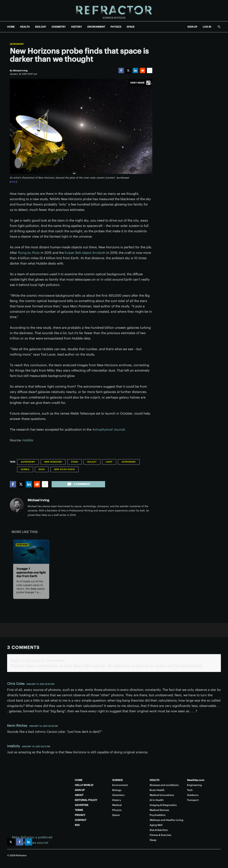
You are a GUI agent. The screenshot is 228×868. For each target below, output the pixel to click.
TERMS (79, 810)
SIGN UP (192, 27)
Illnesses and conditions (164, 785)
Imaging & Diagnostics (163, 805)
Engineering (194, 785)
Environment (120, 785)
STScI (13, 182)
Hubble (28, 440)
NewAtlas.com (196, 780)
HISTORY (77, 27)
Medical (117, 805)
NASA (42, 469)
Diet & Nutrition (159, 830)
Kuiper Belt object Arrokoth (85, 253)
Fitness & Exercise (160, 835)
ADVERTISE (82, 805)
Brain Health (157, 790)
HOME (11, 27)
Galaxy (92, 462)
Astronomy (17, 44)
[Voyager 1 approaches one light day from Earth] (31, 552)
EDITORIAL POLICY (86, 800)
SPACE (131, 27)
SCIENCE (117, 780)
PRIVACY (80, 815)
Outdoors (193, 795)
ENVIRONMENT (96, 27)
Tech (190, 790)
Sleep (153, 840)
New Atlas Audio (64, 469)
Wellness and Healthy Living (166, 820)
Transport (193, 800)
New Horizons (53, 462)
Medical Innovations (162, 795)
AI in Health (157, 800)
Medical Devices (159, 810)
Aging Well (156, 825)
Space (116, 815)
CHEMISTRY (59, 27)
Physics (117, 810)
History (117, 800)
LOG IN (207, 27)
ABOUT (79, 795)
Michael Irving (38, 500)
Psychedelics (158, 815)
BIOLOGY (41, 27)
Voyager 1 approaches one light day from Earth (31, 572)
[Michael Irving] (20, 71)
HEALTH (25, 27)
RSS (77, 825)
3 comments (78, 484)
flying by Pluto (29, 253)
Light (109, 462)
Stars (75, 462)
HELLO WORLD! (84, 785)
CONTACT (81, 820)
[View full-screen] (148, 83)
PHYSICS (116, 27)
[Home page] (114, 11)
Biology (117, 790)
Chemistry (118, 795)
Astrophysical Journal (109, 429)
